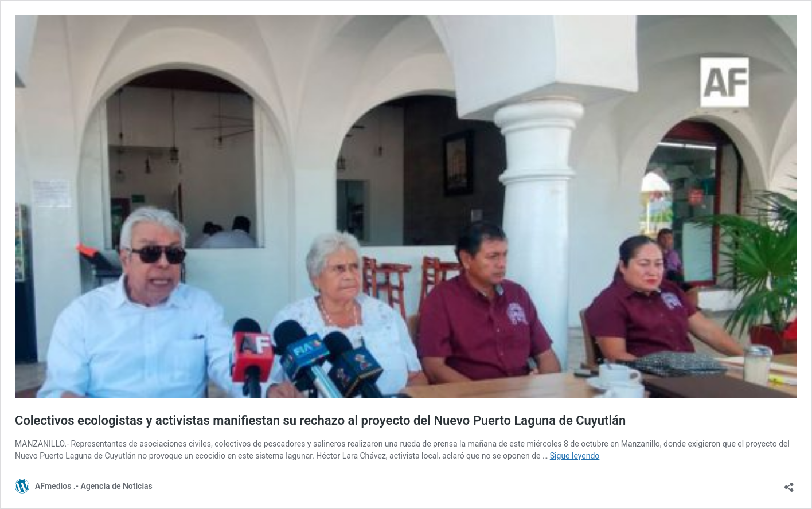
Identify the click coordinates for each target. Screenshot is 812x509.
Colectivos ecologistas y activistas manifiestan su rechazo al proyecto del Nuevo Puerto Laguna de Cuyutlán (320, 420)
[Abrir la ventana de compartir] (789, 483)
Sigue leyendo (575, 456)
